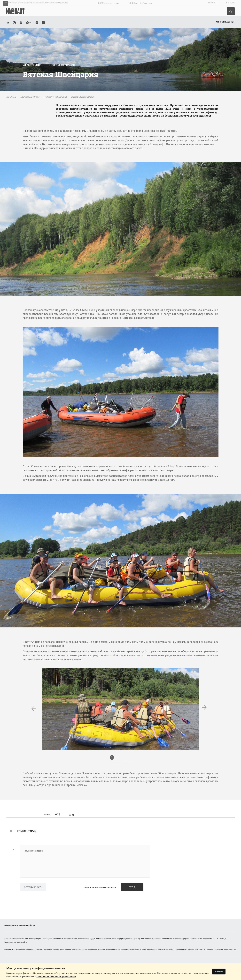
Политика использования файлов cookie (56, 977)
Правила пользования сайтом (20, 925)
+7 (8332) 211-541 (112, 3)
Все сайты (212, 3)
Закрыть (219, 971)
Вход (132, 887)
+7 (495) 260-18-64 (145, 3)
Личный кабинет (225, 22)
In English (230, 3)
